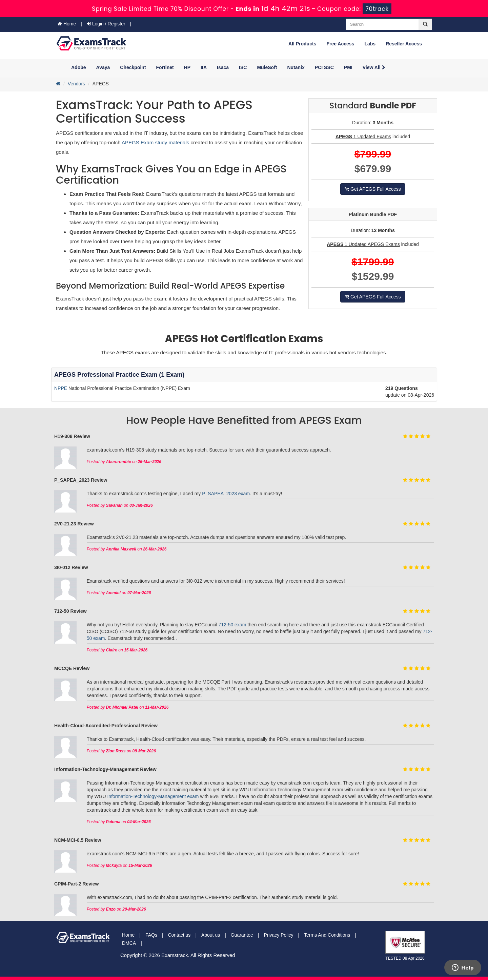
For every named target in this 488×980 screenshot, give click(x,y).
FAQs (151, 935)
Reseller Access (404, 44)
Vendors (76, 84)
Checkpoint (133, 67)
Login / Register (106, 24)
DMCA (129, 943)
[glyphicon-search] (425, 24)
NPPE (61, 388)
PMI (348, 67)
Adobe (79, 67)
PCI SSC (324, 67)
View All (374, 67)
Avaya (103, 67)
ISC (243, 67)
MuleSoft (267, 67)
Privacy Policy (278, 935)
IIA (204, 67)
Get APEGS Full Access (373, 189)
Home (67, 24)
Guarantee (242, 935)
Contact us (179, 935)
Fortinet (165, 67)
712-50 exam (232, 625)
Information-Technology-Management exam (153, 796)
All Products (302, 44)
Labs (370, 44)
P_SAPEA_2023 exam (226, 494)
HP (187, 67)
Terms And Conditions (327, 935)
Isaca (223, 67)
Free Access (340, 44)
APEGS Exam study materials (156, 142)
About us (211, 935)
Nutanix (296, 67)
